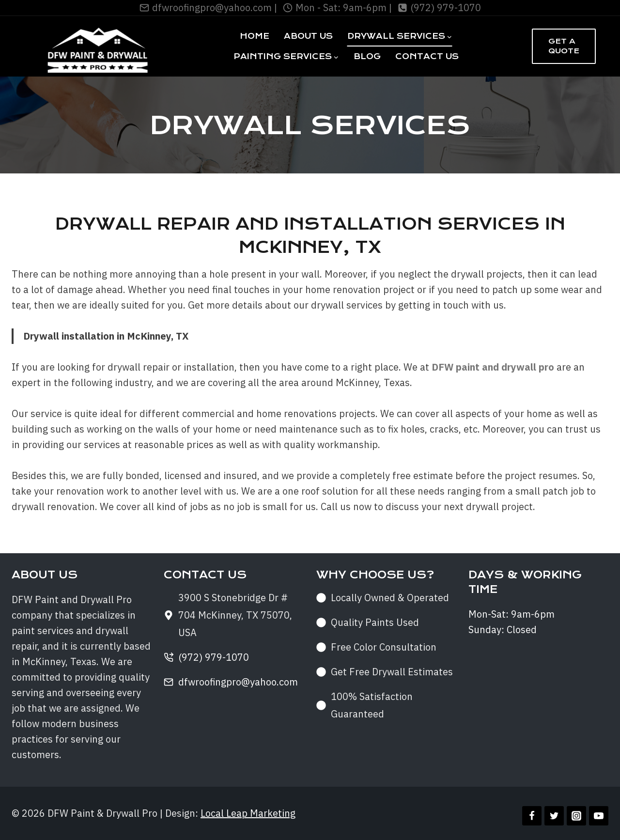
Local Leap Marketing (248, 813)
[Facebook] (532, 816)
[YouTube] (599, 816)
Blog (367, 56)
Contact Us (427, 56)
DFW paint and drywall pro (493, 367)
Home (255, 36)
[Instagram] (576, 816)
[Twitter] (554, 816)
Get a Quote (564, 46)
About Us (308, 36)
